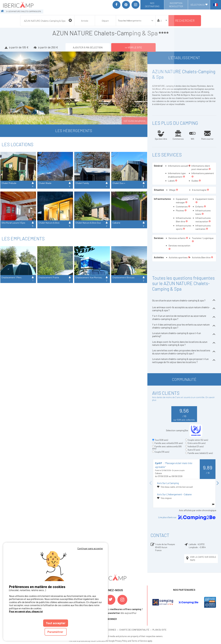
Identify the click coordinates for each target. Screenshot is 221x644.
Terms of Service (139, 641)
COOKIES (112, 630)
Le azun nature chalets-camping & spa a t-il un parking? (184, 335)
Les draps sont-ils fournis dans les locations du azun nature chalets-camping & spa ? (184, 343)
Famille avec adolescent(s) (167, 447)
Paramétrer (56, 632)
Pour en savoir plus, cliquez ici (26, 611)
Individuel (196, 446)
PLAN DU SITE (159, 630)
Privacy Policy (121, 641)
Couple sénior (198, 440)
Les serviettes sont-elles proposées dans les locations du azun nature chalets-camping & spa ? (184, 352)
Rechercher (185, 21)
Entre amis (197, 443)
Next (218, 483)
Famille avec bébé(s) (200, 453)
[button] (210, 169)
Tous (161, 440)
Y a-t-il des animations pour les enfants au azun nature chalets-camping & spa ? (184, 326)
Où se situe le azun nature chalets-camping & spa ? (184, 301)
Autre (194, 450)
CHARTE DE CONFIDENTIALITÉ (134, 630)
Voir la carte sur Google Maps (201, 558)
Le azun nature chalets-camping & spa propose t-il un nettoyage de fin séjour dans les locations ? (184, 360)
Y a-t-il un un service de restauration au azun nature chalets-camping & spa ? (184, 317)
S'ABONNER (110, 619)
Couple (162, 452)
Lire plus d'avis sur (187, 518)
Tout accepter (56, 623)
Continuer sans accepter (90, 548)
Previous (151, 483)
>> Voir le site (133, 47)
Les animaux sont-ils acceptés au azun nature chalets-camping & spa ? (184, 309)
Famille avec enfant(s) (169, 443)
